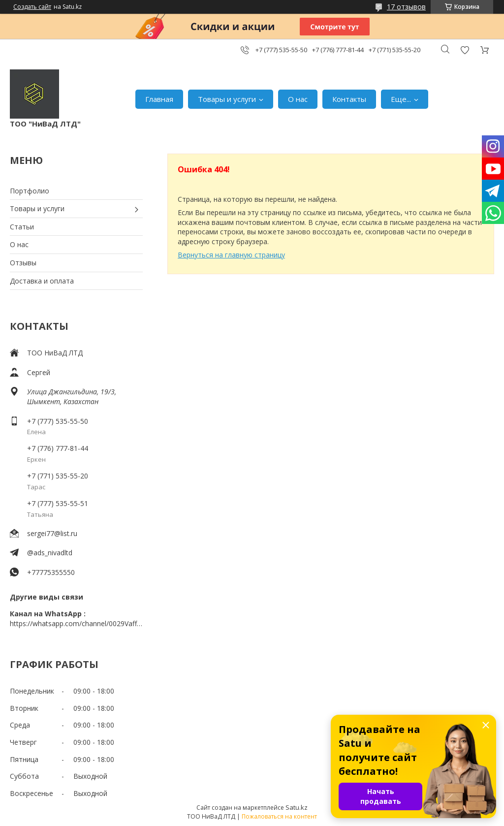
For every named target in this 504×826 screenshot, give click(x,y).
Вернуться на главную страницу (231, 255)
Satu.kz (297, 807)
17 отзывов (406, 7)
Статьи (22, 227)
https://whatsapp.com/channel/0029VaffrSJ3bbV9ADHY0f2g (76, 623)
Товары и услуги (227, 99)
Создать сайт (32, 7)
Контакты (349, 99)
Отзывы (23, 263)
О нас (298, 99)
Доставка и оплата (42, 281)
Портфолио (30, 191)
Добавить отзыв (465, 50)
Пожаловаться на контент (279, 816)
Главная (159, 99)
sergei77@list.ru (52, 533)
